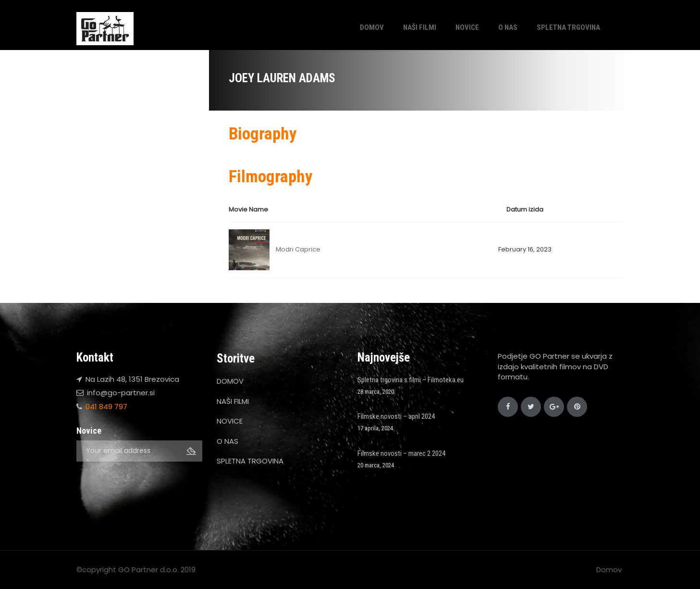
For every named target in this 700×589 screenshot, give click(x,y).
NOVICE (467, 27)
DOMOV (372, 27)
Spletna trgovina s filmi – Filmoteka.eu (411, 380)
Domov (609, 570)
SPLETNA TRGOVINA (568, 27)
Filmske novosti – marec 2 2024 (401, 453)
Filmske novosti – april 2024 (396, 416)
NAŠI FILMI (420, 27)
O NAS (508, 27)
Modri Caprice (298, 249)
